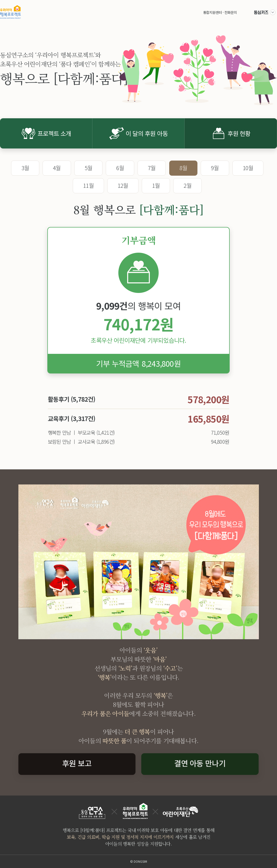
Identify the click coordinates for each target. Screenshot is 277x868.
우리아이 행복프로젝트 (10, 12)
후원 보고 (77, 763)
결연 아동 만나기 (200, 763)
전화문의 (231, 12)
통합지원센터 (212, 12)
